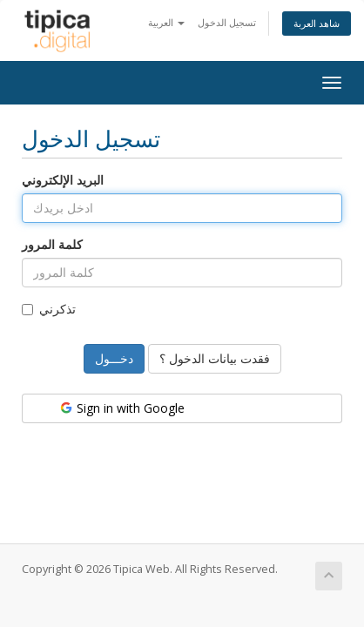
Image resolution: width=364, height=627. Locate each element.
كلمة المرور (52, 244)
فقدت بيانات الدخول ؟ (215, 358)
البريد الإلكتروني (63, 180)
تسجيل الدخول (227, 22)
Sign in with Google (121, 408)
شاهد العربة (317, 23)
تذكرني (49, 309)
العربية (166, 22)
